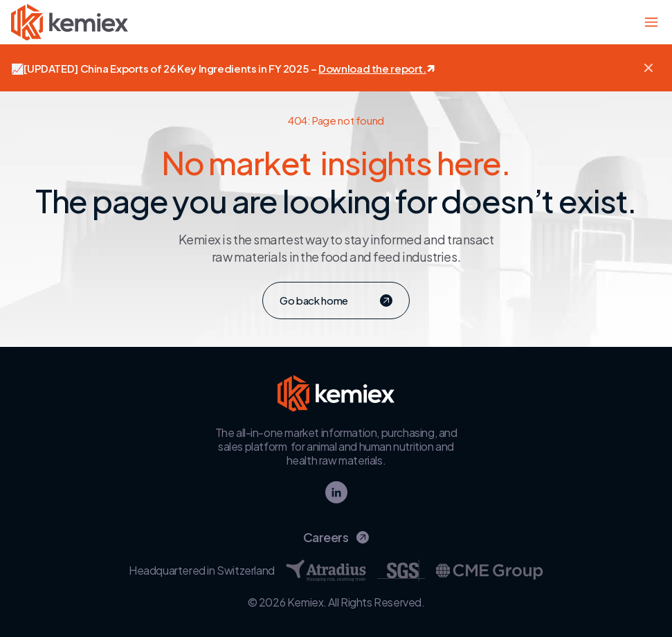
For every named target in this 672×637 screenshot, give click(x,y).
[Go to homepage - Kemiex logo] (70, 22)
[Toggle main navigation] (651, 22)
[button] (648, 68)
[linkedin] (336, 492)
